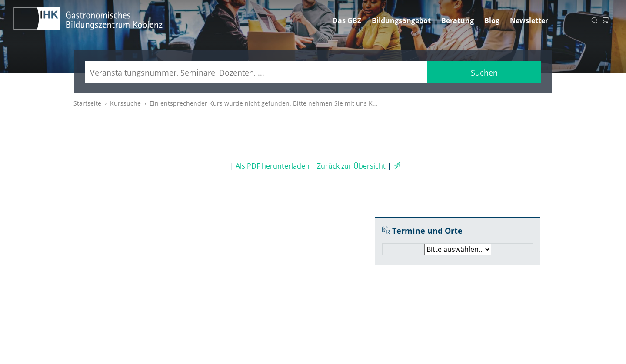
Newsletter (529, 20)
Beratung (458, 20)
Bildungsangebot (401, 20)
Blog (492, 20)
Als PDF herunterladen (273, 166)
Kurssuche (125, 103)
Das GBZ (347, 20)
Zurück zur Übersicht (351, 166)
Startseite (87, 103)
